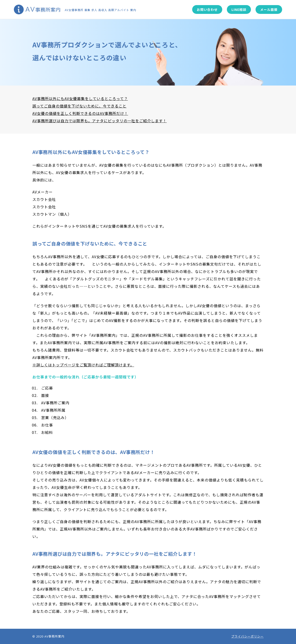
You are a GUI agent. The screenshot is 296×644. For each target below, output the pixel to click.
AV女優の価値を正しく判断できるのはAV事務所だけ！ (80, 113)
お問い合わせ (207, 9)
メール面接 (269, 9)
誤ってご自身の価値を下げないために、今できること (79, 106)
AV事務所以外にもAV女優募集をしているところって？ (80, 98)
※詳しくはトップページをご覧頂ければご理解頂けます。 (83, 365)
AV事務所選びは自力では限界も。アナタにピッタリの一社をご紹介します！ (100, 121)
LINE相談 (239, 9)
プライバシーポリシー (247, 636)
